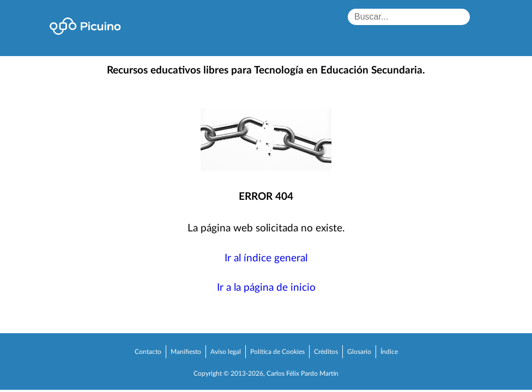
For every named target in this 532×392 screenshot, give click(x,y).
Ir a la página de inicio (266, 288)
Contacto (148, 352)
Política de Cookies (277, 352)
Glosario (359, 352)
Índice (389, 352)
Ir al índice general (266, 258)
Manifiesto (186, 352)
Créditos (326, 352)
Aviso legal (226, 352)
